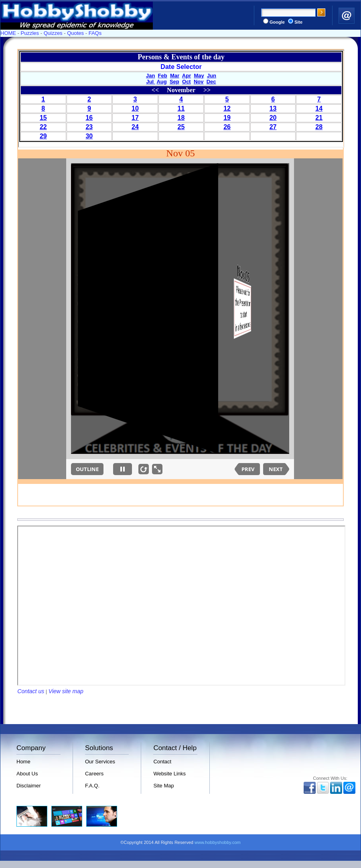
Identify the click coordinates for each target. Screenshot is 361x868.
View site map (66, 691)
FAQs (95, 33)
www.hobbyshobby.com (218, 842)
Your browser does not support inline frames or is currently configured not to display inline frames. (181, 99)
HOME (8, 33)
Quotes (75, 33)
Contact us (31, 691)
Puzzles (30, 33)
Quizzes (53, 33)
